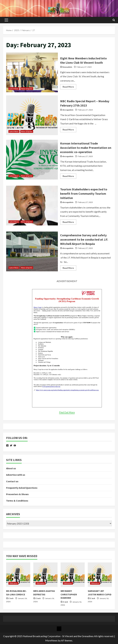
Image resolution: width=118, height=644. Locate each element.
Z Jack (11, 598)
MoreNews (51, 640)
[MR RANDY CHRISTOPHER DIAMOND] (73, 575)
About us (11, 468)
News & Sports (27, 89)
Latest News (14, 89)
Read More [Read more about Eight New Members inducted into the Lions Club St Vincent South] (69, 87)
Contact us (12, 481)
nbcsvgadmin (68, 110)
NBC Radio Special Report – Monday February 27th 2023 (32, 115)
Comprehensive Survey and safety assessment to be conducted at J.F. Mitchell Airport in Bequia (32, 251)
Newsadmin (67, 67)
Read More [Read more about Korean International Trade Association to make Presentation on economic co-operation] (69, 177)
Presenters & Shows (17, 494)
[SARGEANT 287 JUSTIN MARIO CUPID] (100, 575)
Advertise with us (16, 475)
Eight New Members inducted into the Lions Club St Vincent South (32, 72)
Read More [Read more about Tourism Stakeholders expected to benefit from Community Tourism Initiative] (69, 223)
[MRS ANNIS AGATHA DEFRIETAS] (45, 575)
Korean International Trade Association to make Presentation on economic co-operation (32, 160)
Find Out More (67, 412)
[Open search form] (114, 20)
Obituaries (13, 583)
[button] (6, 20)
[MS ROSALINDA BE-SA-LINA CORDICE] (18, 575)
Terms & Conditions (17, 501)
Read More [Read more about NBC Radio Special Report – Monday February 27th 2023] (69, 130)
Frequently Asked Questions (22, 488)
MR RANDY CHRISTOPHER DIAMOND (69, 594)
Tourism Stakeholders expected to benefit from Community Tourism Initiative (32, 206)
